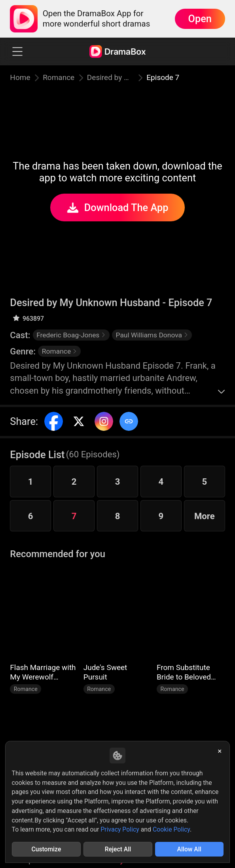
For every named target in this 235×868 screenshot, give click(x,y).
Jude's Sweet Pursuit (105, 672)
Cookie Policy (171, 829)
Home (20, 78)
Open (200, 19)
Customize (46, 849)
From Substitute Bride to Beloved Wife (184, 672)
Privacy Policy (120, 829)
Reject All (118, 849)
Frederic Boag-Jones (71, 335)
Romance (59, 78)
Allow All (189, 849)
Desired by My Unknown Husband (111, 78)
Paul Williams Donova (152, 335)
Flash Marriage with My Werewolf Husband (43, 672)
